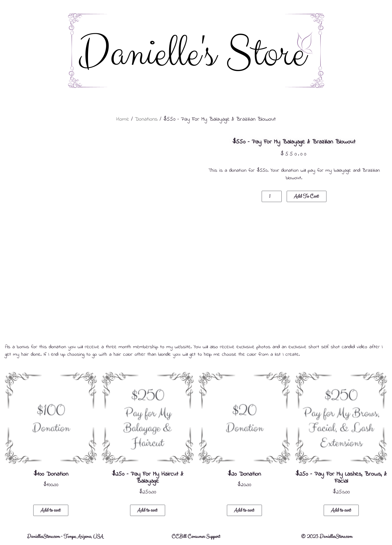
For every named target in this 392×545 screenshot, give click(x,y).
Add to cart (306, 196)
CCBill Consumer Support (196, 537)
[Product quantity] (272, 196)
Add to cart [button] (50, 510)
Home (123, 119)
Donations (146, 119)
